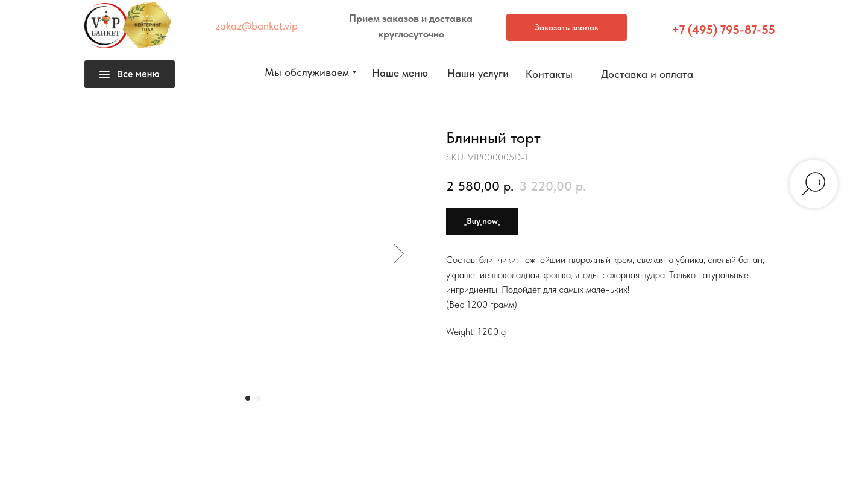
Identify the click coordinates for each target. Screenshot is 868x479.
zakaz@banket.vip (256, 26)
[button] (841, 292)
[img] (841, 449)
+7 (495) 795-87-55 (724, 30)
